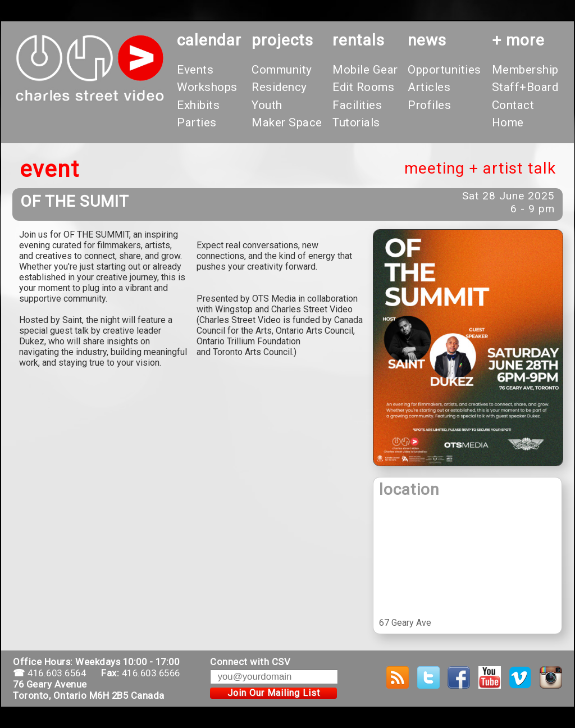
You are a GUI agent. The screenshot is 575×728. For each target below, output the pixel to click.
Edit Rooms (363, 87)
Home (508, 122)
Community (282, 70)
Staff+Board (525, 87)
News (427, 40)
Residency (279, 87)
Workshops (207, 87)
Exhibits (198, 105)
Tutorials (356, 122)
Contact (513, 105)
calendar (209, 40)
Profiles (429, 105)
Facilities (357, 105)
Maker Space (287, 122)
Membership (525, 70)
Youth (267, 105)
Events (195, 70)
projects (282, 40)
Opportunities (444, 70)
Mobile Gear (365, 70)
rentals (359, 40)
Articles (429, 87)
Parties (197, 122)
